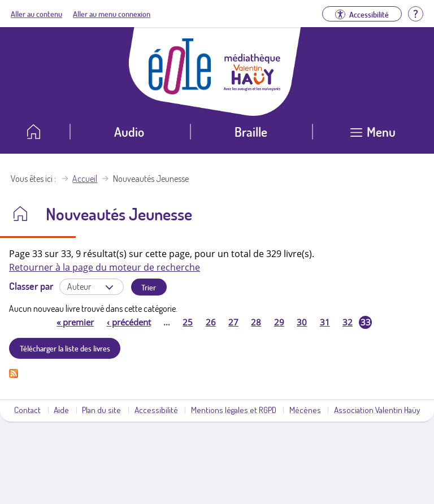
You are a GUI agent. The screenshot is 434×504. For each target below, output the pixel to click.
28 (256, 322)
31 (325, 322)
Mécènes (305, 410)
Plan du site (101, 410)
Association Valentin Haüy (377, 410)
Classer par (31, 286)
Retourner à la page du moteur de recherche (105, 267)
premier (75, 322)
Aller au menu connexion (112, 14)
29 (279, 322)
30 (302, 322)
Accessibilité (156, 410)
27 (233, 322)
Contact (27, 410)
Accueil (85, 179)
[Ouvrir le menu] (373, 136)
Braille (251, 131)
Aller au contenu (36, 14)
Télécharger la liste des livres (65, 348)
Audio (129, 131)
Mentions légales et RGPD (234, 410)
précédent (129, 322)
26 (211, 322)
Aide (61, 410)
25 (188, 322)
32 (348, 322)
